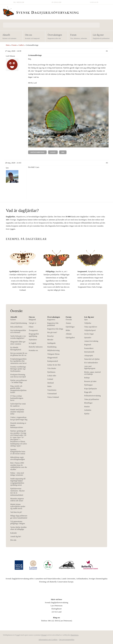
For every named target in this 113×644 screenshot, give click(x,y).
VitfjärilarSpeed (90, 330)
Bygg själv (88, 392)
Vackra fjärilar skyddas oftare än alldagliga (18, 528)
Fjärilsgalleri (70, 338)
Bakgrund (32, 320)
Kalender (14, 533)
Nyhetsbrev (33, 340)
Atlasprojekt (89, 356)
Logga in (94, 2)
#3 (107, 163)
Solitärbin (88, 410)
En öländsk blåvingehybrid (16, 348)
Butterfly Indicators (36, 347)
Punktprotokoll (53, 361)
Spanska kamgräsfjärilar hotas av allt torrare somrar (18, 452)
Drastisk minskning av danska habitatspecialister (18, 425)
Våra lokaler (52, 368)
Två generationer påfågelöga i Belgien (18, 522)
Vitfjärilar (88, 323)
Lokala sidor (52, 376)
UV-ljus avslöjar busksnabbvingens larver (17, 398)
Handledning (52, 347)
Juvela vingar (89, 334)
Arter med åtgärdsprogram (90, 367)
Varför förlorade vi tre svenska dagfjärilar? (18, 337)
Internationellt (89, 352)
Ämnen (68, 323)
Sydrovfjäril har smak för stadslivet (18, 405)
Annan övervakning (91, 341)
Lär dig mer (101, 37)
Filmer (31, 327)
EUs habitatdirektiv (91, 363)
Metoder (50, 340)
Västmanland (52, 394)
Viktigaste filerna (53, 354)
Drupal (44, 635)
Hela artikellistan (16, 327)
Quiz (86, 320)
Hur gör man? (52, 332)
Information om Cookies (48, 640)
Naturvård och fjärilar (92, 359)
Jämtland (50, 383)
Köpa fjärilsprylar (90, 389)
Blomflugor (88, 403)
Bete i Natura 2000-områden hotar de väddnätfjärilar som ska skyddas (19, 466)
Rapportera (51, 320)
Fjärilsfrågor (70, 327)
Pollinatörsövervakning (92, 396)
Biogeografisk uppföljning (34, 335)
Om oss (33, 37)
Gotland (50, 379)
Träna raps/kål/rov (91, 327)
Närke (49, 386)
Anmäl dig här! (16, 536)
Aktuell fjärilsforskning (19, 323)
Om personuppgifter (67, 640)
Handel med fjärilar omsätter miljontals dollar (17, 412)
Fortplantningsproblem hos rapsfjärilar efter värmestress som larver (18, 361)
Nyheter (13, 320)
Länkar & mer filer (54, 365)
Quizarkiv (88, 338)
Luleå (53, 152)
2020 (63, 152)
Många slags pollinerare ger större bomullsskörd (19, 517)
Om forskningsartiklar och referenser (18, 331)
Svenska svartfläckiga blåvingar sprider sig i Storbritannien (18, 369)
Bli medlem (19, 2)
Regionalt (88, 345)
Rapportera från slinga (55, 329)
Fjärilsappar (88, 385)
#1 (107, 51)
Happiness (74, 635)
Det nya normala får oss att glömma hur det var (19, 354)
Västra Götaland (53, 397)
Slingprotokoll (52, 358)
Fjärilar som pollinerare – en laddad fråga (19, 381)
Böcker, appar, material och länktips (92, 373)
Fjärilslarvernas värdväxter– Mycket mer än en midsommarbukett (17, 492)
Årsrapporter (33, 330)
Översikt (69, 320)
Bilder (68, 330)
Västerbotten (52, 390)
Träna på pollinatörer (92, 399)
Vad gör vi (33, 323)
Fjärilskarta (51, 372)
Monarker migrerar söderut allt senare (17, 500)
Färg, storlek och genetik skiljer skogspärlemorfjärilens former (18, 389)
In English (56, 2)
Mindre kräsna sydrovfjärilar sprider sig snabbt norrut (18, 506)
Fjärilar (87, 414)
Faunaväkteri (89, 348)
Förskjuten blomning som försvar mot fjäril (18, 376)
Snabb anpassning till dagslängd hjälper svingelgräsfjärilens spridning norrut (18, 482)
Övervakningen (56, 37)
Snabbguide (51, 343)
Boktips (87, 378)
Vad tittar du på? (16, 512)
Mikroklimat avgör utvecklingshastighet (18, 458)
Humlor (87, 407)
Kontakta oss (33, 350)
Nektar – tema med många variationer (17, 474)
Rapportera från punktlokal (53, 324)
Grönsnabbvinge (37, 152)
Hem (8, 45)
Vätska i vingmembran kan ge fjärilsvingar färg (19, 418)
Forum (78, 37)
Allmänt (69, 334)
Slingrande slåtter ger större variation (18, 343)
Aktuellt (10, 37)
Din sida (13, 540)
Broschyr (50, 336)
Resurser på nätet (90, 381)
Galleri (21, 45)
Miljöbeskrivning (53, 350)
